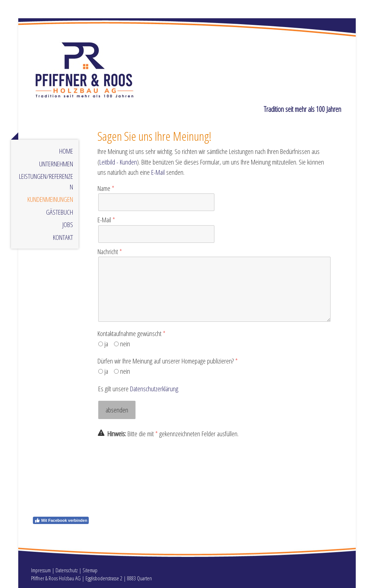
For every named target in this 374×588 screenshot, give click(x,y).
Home (66, 151)
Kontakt (63, 237)
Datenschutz (67, 570)
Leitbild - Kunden (118, 162)
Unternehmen (56, 164)
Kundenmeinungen (50, 199)
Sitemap (90, 570)
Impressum (41, 570)
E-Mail (158, 172)
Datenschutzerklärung (154, 389)
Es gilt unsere (138, 389)
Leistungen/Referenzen (46, 182)
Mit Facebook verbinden (61, 520)
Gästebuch (60, 212)
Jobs (68, 225)
